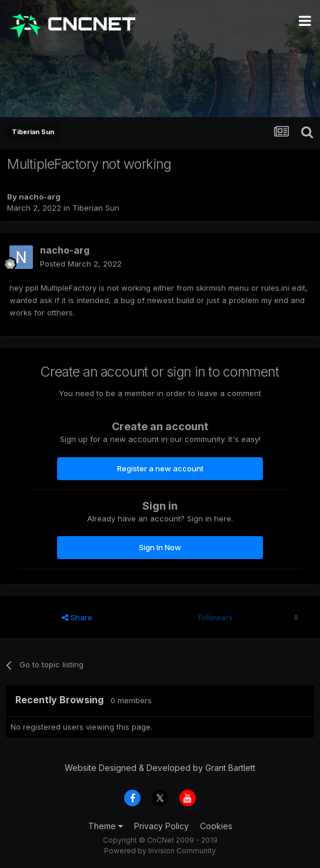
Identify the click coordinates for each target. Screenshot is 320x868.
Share (77, 617)
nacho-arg (40, 197)
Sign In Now (160, 547)
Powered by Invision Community (160, 851)
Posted (81, 264)
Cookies (216, 826)
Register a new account (160, 468)
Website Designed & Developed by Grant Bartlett (160, 768)
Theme (106, 826)
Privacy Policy (161, 826)
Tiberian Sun (96, 208)
